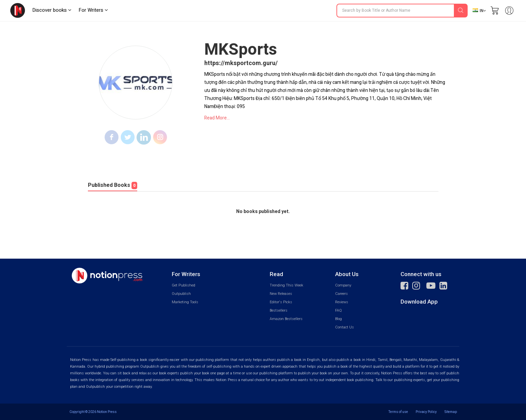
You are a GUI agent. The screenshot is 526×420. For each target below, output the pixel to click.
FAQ (338, 310)
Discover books (52, 10)
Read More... (217, 118)
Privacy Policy (426, 412)
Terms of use (398, 412)
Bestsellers (279, 310)
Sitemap (451, 412)
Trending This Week (286, 285)
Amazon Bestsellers (286, 319)
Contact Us (345, 327)
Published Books (113, 185)
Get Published (183, 285)
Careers (341, 294)
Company (343, 285)
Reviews (342, 302)
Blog (338, 319)
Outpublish (181, 294)
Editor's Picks (281, 302)
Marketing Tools (185, 302)
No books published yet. (263, 212)
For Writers (93, 10)
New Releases (281, 294)
